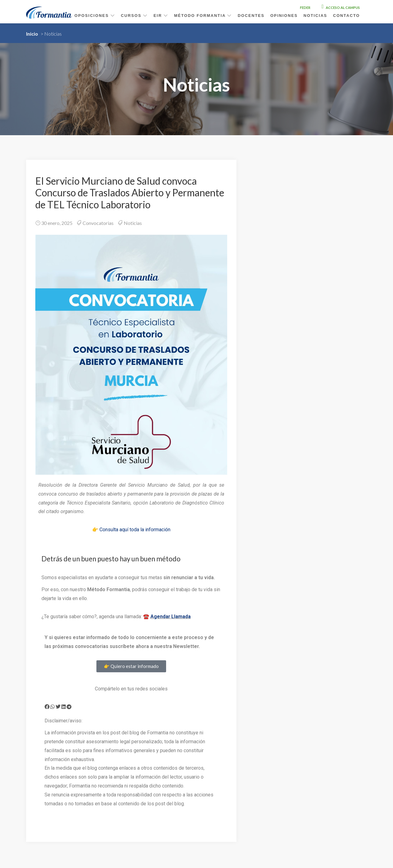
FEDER (305, 8)
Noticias (315, 16)
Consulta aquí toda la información (135, 530)
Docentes (251, 16)
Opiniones (284, 16)
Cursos (134, 16)
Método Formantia (203, 16)
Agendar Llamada (171, 617)
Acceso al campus (341, 8)
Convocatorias (98, 223)
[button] (47, 707)
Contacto (346, 16)
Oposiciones (95, 16)
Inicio (32, 34)
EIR (161, 16)
